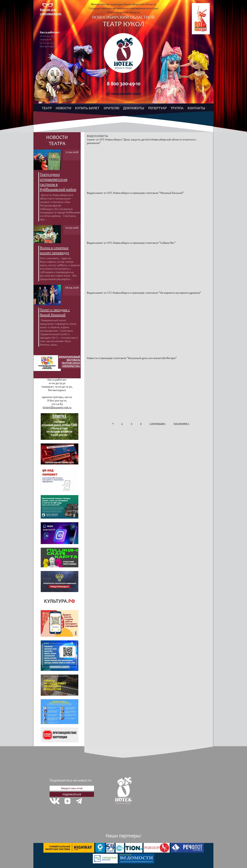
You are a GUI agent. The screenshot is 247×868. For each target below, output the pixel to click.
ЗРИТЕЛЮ (111, 108)
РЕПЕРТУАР (157, 108)
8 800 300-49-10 (123, 84)
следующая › (158, 424)
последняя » (181, 424)
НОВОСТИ (63, 108)
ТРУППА (177, 108)
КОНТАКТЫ (196, 108)
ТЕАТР (47, 108)
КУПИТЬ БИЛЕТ (87, 108)
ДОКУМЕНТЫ (134, 108)
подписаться (72, 794)
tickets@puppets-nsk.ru (57, 408)
